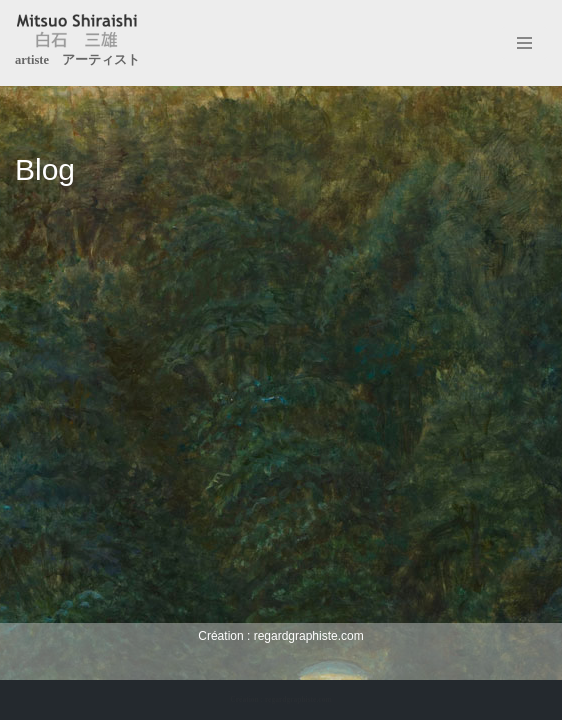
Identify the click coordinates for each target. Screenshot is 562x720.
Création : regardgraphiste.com (280, 699)
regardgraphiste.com (309, 636)
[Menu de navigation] (524, 43)
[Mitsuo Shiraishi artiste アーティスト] (77, 43)
